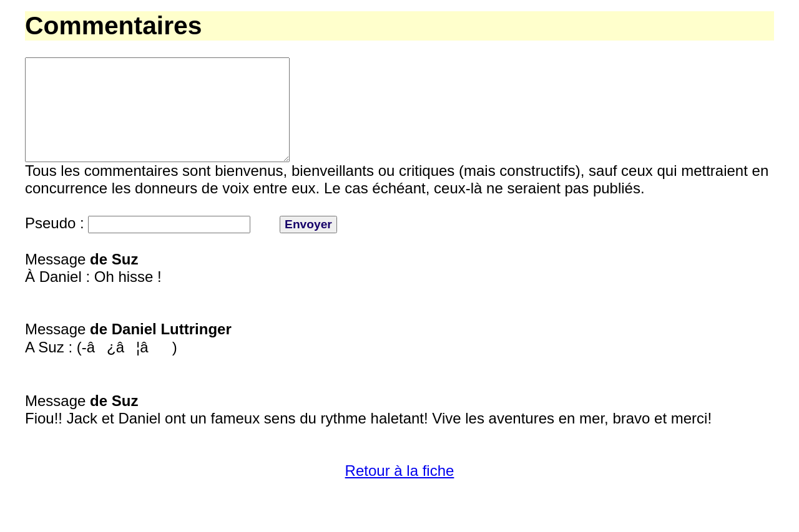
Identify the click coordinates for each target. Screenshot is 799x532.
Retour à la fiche (400, 493)
